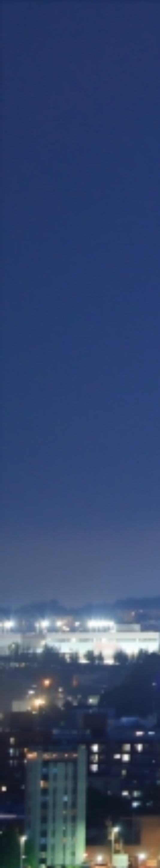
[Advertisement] (80, 96)
